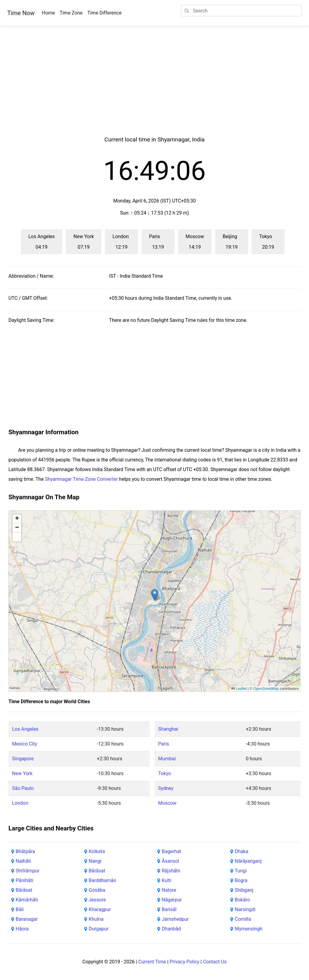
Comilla (243, 919)
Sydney (166, 788)
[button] (155, 595)
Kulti (167, 880)
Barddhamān (102, 880)
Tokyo (165, 773)
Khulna (96, 919)
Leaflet (239, 689)
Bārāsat (24, 890)
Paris (164, 744)
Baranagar (27, 919)
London (20, 803)
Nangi (95, 861)
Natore (169, 890)
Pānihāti (24, 880)
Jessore (97, 900)
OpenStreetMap (266, 689)
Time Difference (104, 13)
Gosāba (97, 890)
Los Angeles (25, 729)
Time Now (21, 13)
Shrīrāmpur (28, 871)
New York (22, 773)
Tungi (241, 871)
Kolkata (97, 851)
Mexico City (25, 744)
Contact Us (215, 962)
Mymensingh (249, 929)
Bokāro (242, 900)
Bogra (241, 880)
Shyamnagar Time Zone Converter (81, 479)
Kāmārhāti (27, 900)
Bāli (20, 909)
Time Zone (71, 13)
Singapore (23, 759)
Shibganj (244, 890)
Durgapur (99, 929)
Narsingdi (245, 909)
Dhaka (242, 851)
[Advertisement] (154, 88)
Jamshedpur (175, 919)
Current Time (152, 962)
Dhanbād (171, 929)
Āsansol (170, 861)
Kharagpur (100, 909)
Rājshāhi (171, 871)
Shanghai (168, 729)
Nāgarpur (172, 900)
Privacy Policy (185, 962)
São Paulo (23, 788)
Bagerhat (171, 851)
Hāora (22, 929)
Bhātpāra (25, 851)
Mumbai (167, 759)
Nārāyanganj (248, 861)
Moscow (167, 803)
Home (48, 13)
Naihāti (23, 861)
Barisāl (169, 909)
